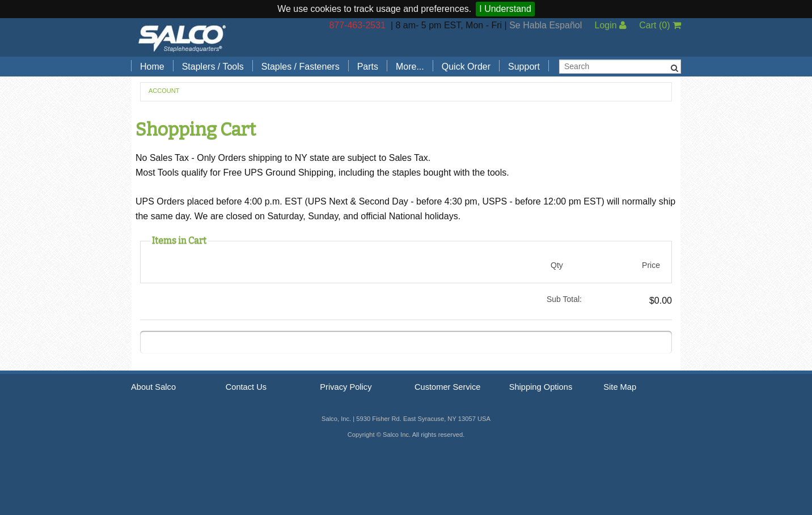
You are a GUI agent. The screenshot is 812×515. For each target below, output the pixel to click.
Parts (368, 67)
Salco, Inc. (182, 37)
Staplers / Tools (213, 67)
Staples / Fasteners (301, 67)
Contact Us (246, 387)
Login (610, 25)
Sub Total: (564, 299)
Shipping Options (541, 387)
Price (651, 265)
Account (164, 91)
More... (410, 67)
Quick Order (466, 67)
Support (524, 67)
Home (152, 67)
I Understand (505, 9)
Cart (660, 25)
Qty (557, 265)
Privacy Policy (346, 387)
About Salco (153, 387)
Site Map (620, 387)
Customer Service (447, 387)
